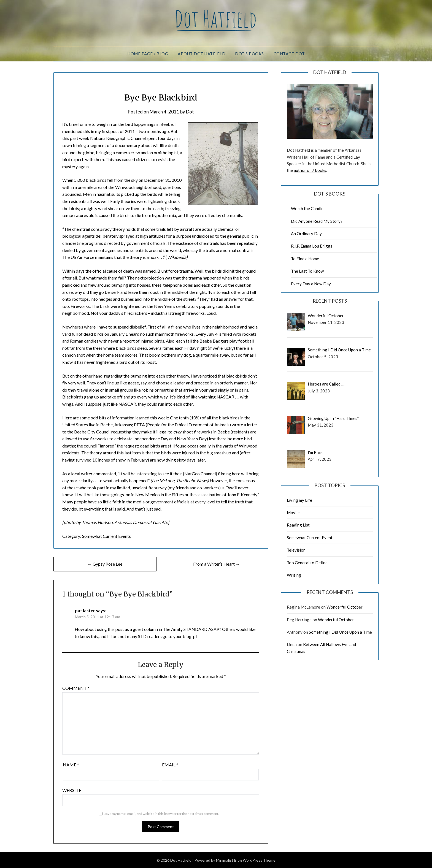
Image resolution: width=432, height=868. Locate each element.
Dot (190, 112)
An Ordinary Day (306, 234)
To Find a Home (305, 259)
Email (170, 765)
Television (296, 550)
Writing (294, 575)
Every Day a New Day (311, 284)
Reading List (298, 525)
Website (72, 790)
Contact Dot (289, 54)
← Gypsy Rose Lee (105, 564)
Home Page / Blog (148, 54)
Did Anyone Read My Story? (317, 221)
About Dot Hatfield (202, 54)
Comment (76, 688)
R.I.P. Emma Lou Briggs (312, 246)
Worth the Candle (307, 208)
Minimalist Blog (229, 860)
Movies (294, 512)
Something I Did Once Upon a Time (340, 632)
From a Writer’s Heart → (217, 564)
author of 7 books (310, 170)
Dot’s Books (249, 54)
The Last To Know (307, 271)
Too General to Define (307, 563)
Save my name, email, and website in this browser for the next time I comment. (162, 814)
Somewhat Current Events (106, 536)
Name (71, 765)
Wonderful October (345, 607)
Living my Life (299, 500)
